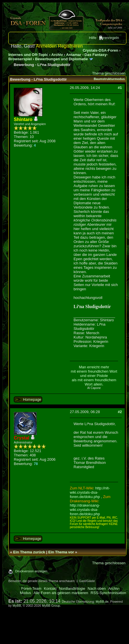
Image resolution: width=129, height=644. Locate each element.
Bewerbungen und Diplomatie (61, 59)
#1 (120, 88)
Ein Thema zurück (29, 552)
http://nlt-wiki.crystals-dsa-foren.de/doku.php (90, 492)
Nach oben (97, 588)
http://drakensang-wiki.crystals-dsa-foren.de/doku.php (85, 510)
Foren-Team (31, 588)
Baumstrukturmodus (109, 79)
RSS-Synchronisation (108, 593)
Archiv (57, 55)
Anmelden (46, 46)
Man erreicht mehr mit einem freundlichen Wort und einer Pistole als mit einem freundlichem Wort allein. (94, 376)
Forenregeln (109, 38)
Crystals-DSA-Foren (101, 50)
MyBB (17, 606)
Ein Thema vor (61, 552)
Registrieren (70, 46)
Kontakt (50, 588)
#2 (120, 412)
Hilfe (93, 38)
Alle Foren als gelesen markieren (61, 593)
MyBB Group (51, 606)
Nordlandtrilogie (72, 588)
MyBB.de (102, 602)
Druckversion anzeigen (31, 571)
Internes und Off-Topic (28, 55)
